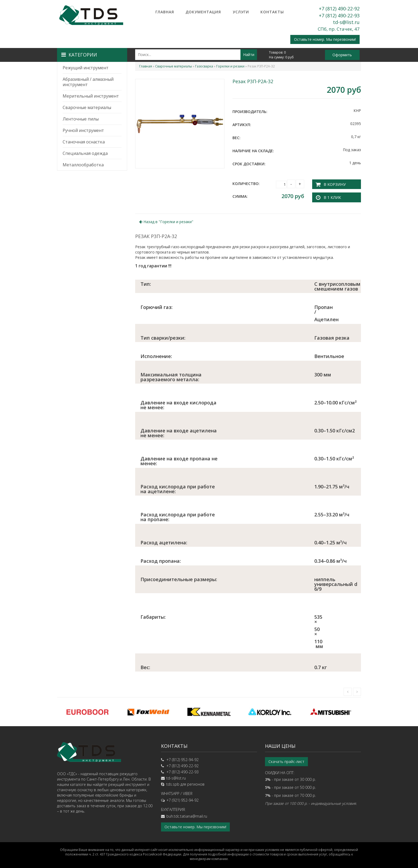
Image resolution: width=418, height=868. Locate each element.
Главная (165, 12)
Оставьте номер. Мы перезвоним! (325, 39)
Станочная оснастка (84, 142)
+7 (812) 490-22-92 (339, 9)
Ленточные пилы (81, 119)
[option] (87, 711)
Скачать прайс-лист (286, 760)
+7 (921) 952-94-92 (182, 799)
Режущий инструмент (86, 68)
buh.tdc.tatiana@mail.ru (187, 815)
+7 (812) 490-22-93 (339, 15)
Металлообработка (83, 165)
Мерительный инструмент (91, 96)
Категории (79, 55)
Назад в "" (166, 221)
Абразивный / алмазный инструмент (88, 82)
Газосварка (204, 66)
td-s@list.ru (346, 22)
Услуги (241, 12)
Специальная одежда (85, 153)
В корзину (333, 184)
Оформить (342, 55)
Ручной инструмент (83, 130)
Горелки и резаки (230, 66)
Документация (203, 12)
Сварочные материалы (87, 107)
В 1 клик (331, 196)
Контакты (272, 12)
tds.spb (173, 783)
